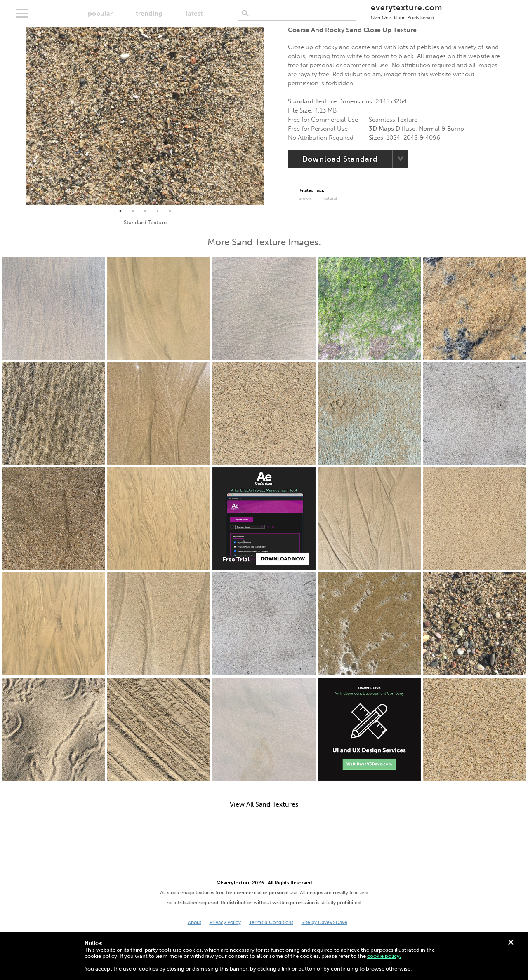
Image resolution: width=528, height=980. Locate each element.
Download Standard (340, 159)
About (194, 922)
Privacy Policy (225, 922)
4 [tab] (158, 211)
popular (100, 13)
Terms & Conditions (271, 922)
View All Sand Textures (264, 804)
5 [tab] (170, 211)
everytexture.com (407, 11)
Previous (20, 116)
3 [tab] (145, 211)
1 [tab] (120, 211)
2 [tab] (133, 211)
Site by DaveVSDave (324, 922)
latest (194, 13)
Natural (330, 199)
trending (149, 13)
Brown (305, 199)
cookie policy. (384, 956)
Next (270, 116)
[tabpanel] (145, 116)
